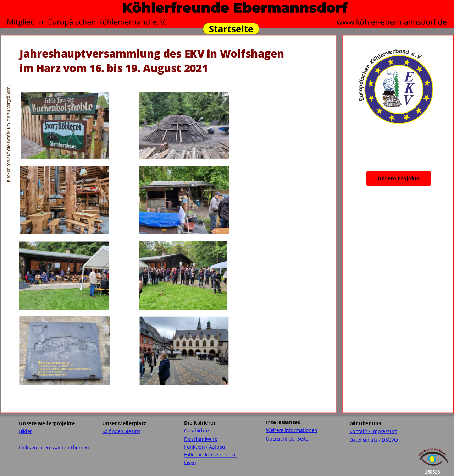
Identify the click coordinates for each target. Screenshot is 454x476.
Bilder (25, 431)
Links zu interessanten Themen (54, 447)
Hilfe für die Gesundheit (211, 455)
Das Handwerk (201, 439)
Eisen (190, 463)
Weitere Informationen (292, 430)
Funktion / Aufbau (204, 447)
